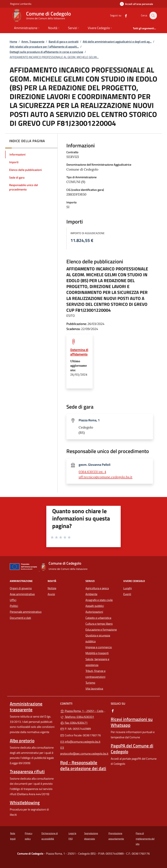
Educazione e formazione (101, 630)
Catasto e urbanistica (98, 618)
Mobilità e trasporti (97, 653)
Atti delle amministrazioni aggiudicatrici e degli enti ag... (117, 42)
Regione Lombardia (21, 4)
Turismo (90, 683)
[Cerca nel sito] (153, 16)
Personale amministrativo (26, 612)
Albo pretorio (22, 741)
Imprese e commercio (99, 647)
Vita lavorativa (94, 689)
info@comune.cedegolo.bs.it (80, 742)
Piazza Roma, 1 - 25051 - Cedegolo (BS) (83, 711)
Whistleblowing (25, 802)
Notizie (52, 588)
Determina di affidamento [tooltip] (79, 352)
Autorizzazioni (94, 612)
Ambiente (91, 594)
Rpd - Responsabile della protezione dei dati (83, 765)
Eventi (127, 594)
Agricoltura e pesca (97, 588)
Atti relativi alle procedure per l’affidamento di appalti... (44, 47)
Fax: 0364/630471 (74, 723)
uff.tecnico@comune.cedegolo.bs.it (106, 477)
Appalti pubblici (95, 606)
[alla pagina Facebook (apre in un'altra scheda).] (124, 15)
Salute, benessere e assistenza (97, 662)
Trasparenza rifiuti (27, 771)
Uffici (13, 600)
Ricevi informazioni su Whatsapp (132, 722)
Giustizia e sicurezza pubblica (98, 638)
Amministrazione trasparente (26, 707)
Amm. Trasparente (33, 42)
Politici (14, 606)
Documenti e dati (20, 618)
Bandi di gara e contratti (64, 42)
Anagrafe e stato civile (99, 600)
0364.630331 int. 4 (92, 472)
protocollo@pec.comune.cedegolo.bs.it (83, 751)
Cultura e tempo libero (99, 624)
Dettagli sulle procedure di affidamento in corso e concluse (46, 52)
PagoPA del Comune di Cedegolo (132, 749)
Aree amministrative (22, 594)
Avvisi (51, 594)
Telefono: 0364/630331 (77, 717)
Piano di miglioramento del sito (145, 839)
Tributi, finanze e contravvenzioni (95, 674)
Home (13, 42)
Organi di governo (21, 588)
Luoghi (128, 588)
